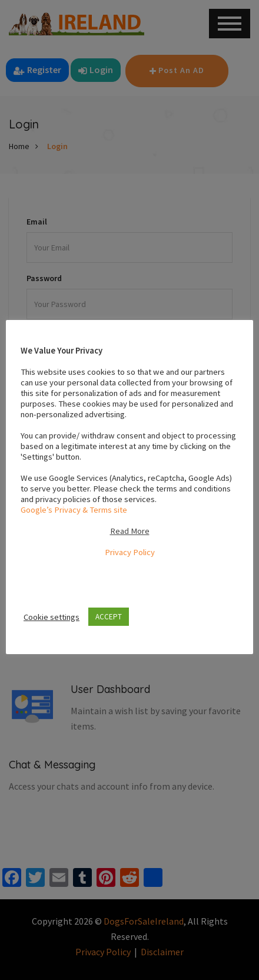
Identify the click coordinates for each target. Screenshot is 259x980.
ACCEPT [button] (109, 617)
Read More (130, 531)
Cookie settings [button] (52, 617)
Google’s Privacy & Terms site (74, 510)
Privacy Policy (130, 552)
